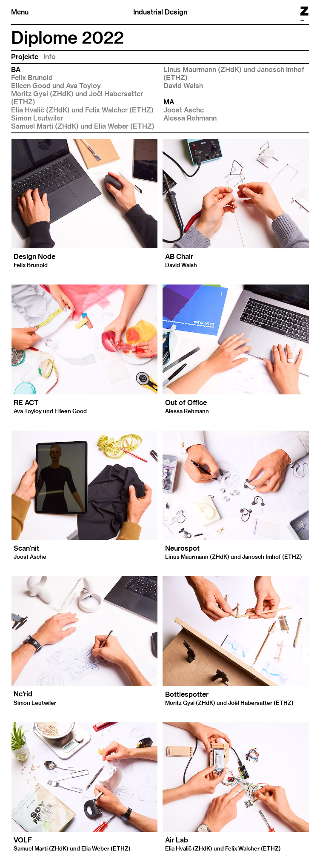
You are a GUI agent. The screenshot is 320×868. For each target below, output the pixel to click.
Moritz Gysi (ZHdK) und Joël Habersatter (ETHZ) (77, 98)
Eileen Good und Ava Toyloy (56, 86)
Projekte (25, 57)
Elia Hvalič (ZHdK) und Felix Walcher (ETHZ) (82, 110)
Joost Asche (184, 110)
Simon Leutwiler (37, 118)
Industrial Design (160, 12)
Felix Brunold (32, 78)
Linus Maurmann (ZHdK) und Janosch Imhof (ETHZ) (234, 74)
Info (50, 57)
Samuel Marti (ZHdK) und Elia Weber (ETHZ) (83, 126)
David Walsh (183, 86)
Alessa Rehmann (190, 118)
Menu (20, 12)
